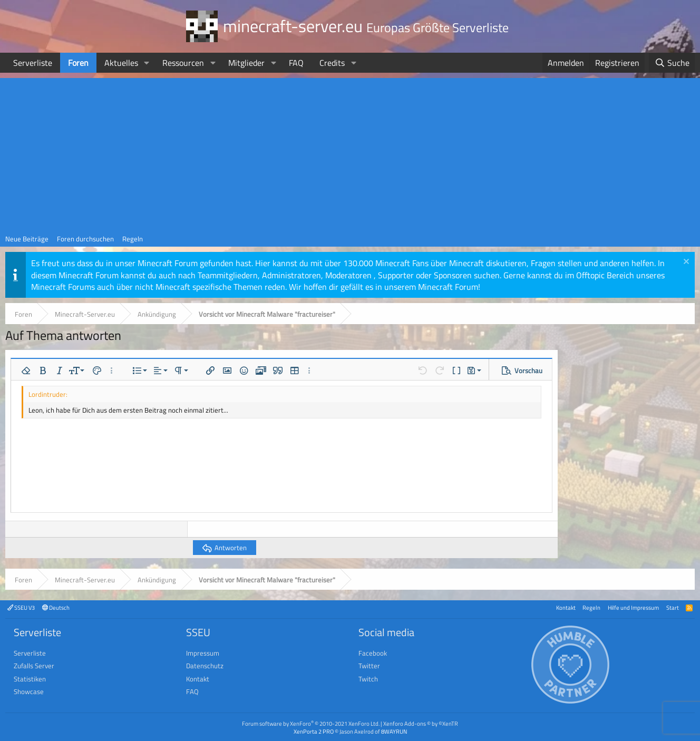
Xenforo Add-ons (421, 723)
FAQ (296, 63)
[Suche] (672, 63)
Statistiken (30, 679)
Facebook (373, 653)
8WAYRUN (394, 731)
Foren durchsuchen (85, 239)
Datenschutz (205, 666)
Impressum (203, 653)
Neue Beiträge (27, 239)
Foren (78, 63)
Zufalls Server (34, 666)
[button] (147, 63)
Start (673, 607)
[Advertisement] (350, 152)
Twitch (368, 679)
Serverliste (33, 63)
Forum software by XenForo (311, 723)
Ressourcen (183, 63)
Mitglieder (246, 63)
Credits (332, 63)
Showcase (29, 691)
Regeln (133, 239)
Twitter (369, 666)
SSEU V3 (21, 607)
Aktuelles (121, 63)
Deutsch (56, 607)
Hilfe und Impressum (633, 607)
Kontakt (566, 607)
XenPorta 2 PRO (314, 731)
